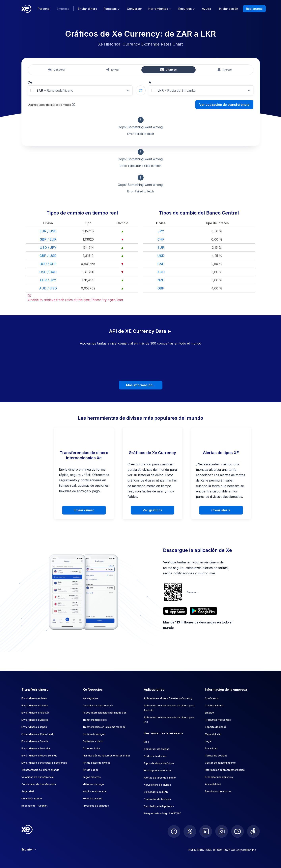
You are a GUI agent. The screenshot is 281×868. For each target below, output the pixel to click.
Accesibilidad (213, 784)
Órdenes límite (91, 748)
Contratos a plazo (93, 741)
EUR (161, 248)
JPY (161, 231)
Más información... (140, 385)
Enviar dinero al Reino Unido (38, 734)
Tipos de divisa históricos (159, 763)
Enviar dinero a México (35, 720)
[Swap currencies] (141, 90)
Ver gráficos (152, 510)
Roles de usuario (93, 799)
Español (29, 849)
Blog (146, 742)
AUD (161, 272)
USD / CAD (48, 272)
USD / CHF (48, 264)
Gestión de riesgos (94, 734)
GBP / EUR (48, 239)
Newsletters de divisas (157, 785)
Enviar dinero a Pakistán (35, 713)
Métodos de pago (93, 784)
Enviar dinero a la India (35, 705)
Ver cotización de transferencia (224, 105)
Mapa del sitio (213, 734)
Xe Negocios (90, 698)
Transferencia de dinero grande (40, 770)
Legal (208, 741)
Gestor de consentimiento (220, 763)
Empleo (209, 713)
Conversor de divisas (156, 749)
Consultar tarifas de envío (98, 705)
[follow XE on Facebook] (174, 831)
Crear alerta (221, 510)
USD (161, 256)
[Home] (26, 9)
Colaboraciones (214, 705)
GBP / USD (48, 256)
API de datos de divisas (97, 763)
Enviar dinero (87, 9)
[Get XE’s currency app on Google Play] (203, 611)
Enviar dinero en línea (34, 698)
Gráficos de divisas (155, 756)
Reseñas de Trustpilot (34, 806)
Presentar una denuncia (219, 777)
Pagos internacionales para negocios (105, 713)
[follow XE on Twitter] (190, 831)
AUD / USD (48, 288)
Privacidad (211, 748)
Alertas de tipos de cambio (160, 778)
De (30, 82)
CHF (161, 239)
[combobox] (80, 90)
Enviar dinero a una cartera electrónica (44, 763)
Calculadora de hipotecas (159, 806)
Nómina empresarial (95, 791)
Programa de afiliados (96, 806)
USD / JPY (48, 248)
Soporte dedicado (216, 727)
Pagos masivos (92, 777)
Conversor (134, 9)
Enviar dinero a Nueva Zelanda (39, 756)
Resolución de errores (218, 791)
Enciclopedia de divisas (158, 770)
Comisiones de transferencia (39, 784)
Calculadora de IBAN (156, 792)
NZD (161, 280)
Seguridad (28, 791)
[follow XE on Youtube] (238, 831)
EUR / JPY (48, 280)
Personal (44, 9)
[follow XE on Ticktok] (253, 831)
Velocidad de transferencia (38, 777)
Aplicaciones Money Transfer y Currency (168, 698)
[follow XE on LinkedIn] (206, 831)
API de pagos (91, 770)
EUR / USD (48, 231)
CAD (161, 264)
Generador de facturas (157, 799)
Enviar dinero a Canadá (35, 741)
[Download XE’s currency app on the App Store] (175, 611)
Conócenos (212, 698)
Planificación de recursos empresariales (107, 756)
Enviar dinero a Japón (34, 727)
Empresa (63, 9)
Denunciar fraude (32, 799)
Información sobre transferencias (225, 770)
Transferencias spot (95, 720)
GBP (161, 288)
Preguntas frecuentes (218, 720)
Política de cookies (216, 756)
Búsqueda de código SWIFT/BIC (163, 813)
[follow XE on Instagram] (222, 831)
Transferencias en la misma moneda (104, 727)
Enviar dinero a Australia (36, 748)
